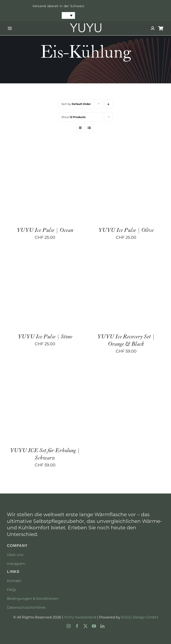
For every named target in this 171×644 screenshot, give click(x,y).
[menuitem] (68, 15)
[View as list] (89, 128)
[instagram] (69, 626)
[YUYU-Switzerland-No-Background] (86, 25)
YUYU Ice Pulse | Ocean (45, 230)
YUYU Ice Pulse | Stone (45, 337)
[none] (68, 15)
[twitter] (85, 626)
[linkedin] (102, 626)
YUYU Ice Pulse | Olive (126, 230)
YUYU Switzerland (80, 617)
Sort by (76, 104)
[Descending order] (109, 104)
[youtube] (94, 626)
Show (73, 117)
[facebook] (77, 626)
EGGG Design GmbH (140, 617)
